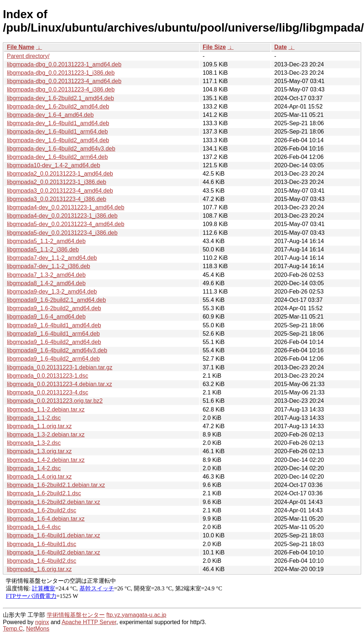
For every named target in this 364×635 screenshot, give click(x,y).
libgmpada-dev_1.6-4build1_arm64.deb (57, 132)
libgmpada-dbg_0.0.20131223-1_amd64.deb (64, 64)
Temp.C (13, 629)
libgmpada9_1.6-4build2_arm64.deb (53, 359)
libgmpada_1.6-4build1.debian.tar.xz (53, 535)
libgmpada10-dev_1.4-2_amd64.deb (53, 165)
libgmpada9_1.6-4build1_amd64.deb (54, 325)
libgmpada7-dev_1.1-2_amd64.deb (52, 258)
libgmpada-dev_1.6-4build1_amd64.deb (58, 123)
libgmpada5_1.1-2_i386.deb (43, 249)
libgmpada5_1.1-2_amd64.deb (46, 241)
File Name (21, 47)
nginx (42, 622)
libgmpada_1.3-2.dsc (34, 443)
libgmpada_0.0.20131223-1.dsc (47, 376)
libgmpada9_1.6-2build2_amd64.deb (54, 308)
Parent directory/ (28, 56)
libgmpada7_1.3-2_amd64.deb (46, 275)
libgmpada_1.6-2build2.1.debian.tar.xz (56, 485)
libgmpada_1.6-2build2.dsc (42, 510)
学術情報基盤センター (76, 615)
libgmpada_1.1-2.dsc (34, 418)
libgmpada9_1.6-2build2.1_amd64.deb (56, 300)
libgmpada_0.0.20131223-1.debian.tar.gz (60, 367)
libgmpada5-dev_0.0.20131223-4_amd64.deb (66, 224)
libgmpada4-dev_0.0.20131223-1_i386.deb (62, 216)
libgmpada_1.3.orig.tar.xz (39, 451)
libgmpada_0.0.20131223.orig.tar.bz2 (55, 401)
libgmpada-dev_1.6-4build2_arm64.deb (57, 157)
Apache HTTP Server (89, 622)
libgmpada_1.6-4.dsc (34, 527)
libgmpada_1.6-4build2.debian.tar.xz (53, 552)
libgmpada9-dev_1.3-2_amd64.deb (52, 292)
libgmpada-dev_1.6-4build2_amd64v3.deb (61, 149)
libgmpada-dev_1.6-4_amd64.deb (50, 115)
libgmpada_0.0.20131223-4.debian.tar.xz (59, 384)
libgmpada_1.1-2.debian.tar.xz (46, 409)
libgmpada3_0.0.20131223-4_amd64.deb (60, 191)
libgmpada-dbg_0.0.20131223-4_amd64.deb (64, 81)
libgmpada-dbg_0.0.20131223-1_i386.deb (61, 73)
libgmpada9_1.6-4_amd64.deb (46, 317)
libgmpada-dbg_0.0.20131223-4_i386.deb (61, 89)
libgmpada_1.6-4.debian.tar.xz (46, 519)
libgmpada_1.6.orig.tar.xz (39, 569)
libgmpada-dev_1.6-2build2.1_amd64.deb (60, 98)
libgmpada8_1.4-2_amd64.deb (46, 283)
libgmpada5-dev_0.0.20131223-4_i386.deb (62, 233)
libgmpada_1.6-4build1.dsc (42, 544)
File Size (214, 47)
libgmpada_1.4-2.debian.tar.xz (46, 460)
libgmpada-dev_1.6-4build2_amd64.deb (58, 140)
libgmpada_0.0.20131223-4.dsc (47, 392)
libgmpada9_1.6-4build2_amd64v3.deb (57, 350)
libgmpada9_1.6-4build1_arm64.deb (53, 334)
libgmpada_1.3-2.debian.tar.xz (46, 435)
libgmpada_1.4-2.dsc (34, 468)
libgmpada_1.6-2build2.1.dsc (44, 493)
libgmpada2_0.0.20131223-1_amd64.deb (60, 174)
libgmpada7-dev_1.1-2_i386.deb (49, 266)
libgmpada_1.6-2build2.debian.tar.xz (53, 502)
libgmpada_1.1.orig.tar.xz (39, 426)
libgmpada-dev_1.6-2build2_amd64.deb (58, 106)
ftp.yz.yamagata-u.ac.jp (136, 615)
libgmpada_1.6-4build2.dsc (42, 561)
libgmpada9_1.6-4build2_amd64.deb (54, 342)
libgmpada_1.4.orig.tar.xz (39, 477)
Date (280, 47)
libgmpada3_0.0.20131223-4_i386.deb (57, 199)
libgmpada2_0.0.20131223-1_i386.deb (57, 182)
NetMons (38, 629)
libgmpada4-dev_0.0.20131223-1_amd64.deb (66, 207)
